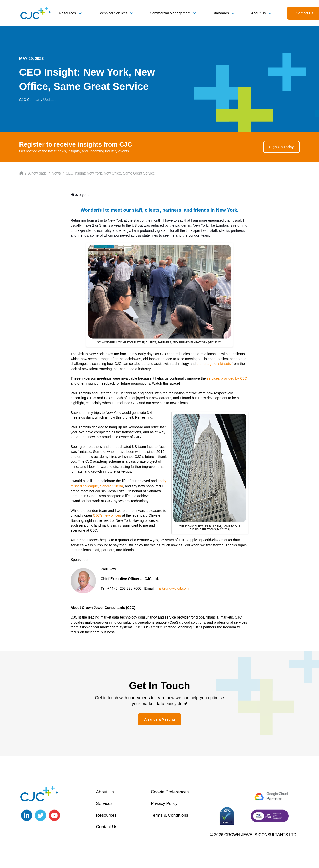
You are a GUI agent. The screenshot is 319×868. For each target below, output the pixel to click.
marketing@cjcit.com (172, 588)
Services (104, 804)
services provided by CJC (227, 378)
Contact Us (107, 827)
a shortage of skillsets (214, 364)
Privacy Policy (164, 804)
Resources (106, 815)
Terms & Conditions (170, 815)
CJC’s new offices (107, 515)
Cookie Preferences (170, 792)
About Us (105, 792)
